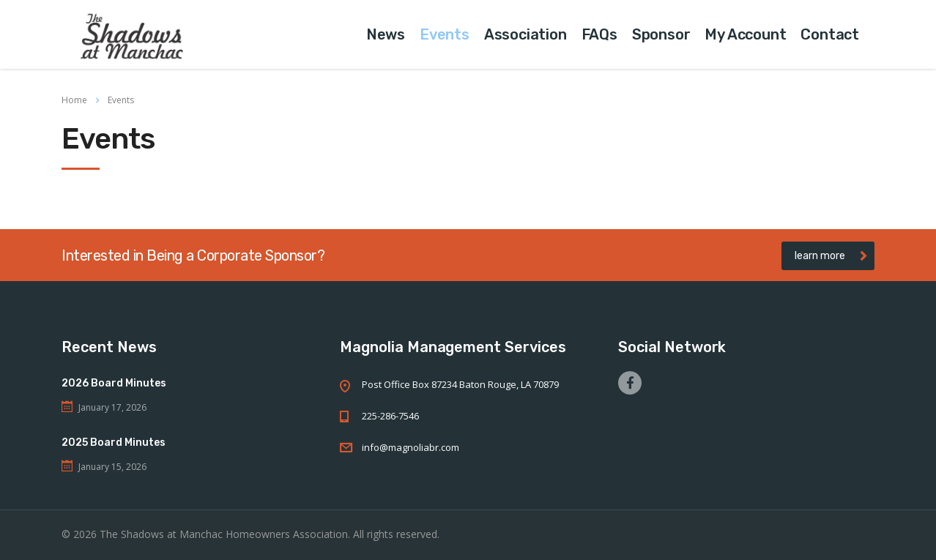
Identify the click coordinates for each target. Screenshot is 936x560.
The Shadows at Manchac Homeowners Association (224, 534)
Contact (830, 34)
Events (445, 34)
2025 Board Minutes (114, 443)
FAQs (599, 34)
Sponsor (661, 34)
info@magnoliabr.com (411, 447)
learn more (831, 255)
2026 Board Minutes (114, 383)
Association (525, 34)
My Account (745, 34)
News (386, 34)
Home (74, 100)
